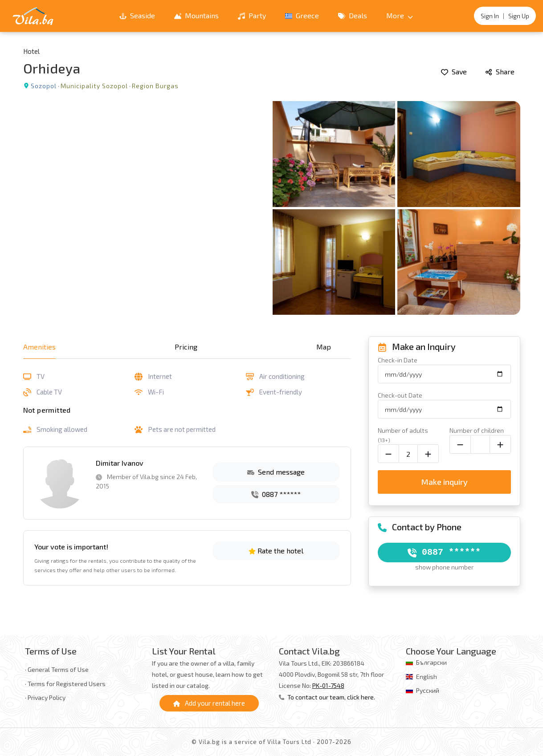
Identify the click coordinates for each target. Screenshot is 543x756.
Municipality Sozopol (94, 86)
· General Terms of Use (57, 669)
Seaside (137, 15)
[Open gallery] (272, 208)
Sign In (490, 16)
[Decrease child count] (460, 444)
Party (252, 15)
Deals (353, 15)
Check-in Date (398, 360)
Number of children (477, 430)
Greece (302, 15)
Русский (428, 690)
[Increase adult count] (428, 454)
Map (324, 347)
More (400, 15)
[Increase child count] (500, 444)
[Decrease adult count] (388, 454)
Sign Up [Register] (519, 16)
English (427, 677)
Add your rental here (209, 703)
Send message (276, 472)
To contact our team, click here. (327, 697)
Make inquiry (444, 482)
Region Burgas (155, 86)
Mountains (196, 15)
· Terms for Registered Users (65, 684)
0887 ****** (276, 494)
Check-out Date (400, 395)
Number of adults (403, 435)
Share (500, 71)
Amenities (39, 347)
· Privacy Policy (45, 697)
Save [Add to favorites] (454, 71)
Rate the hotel (276, 551)
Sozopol (44, 86)
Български (431, 662)
